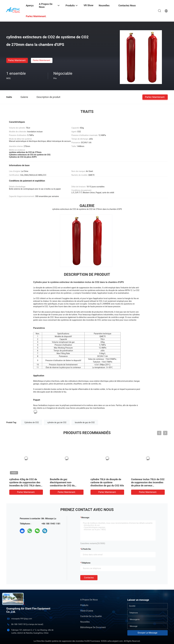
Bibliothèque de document (93, 627)
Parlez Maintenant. (17, 60)
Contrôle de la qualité (91, 616)
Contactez (89, 578)
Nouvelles (85, 622)
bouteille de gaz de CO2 (85, 422)
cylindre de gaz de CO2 (57, 422)
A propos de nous (89, 600)
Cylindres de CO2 (32, 422)
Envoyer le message (148, 633)
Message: (85, 518)
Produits (84, 605)
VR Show (88, 5)
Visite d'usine (87, 611)
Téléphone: (86, 563)
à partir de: (86, 549)
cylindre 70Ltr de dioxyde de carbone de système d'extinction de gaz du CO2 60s (107, 482)
